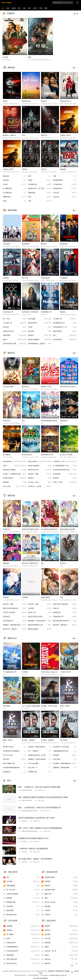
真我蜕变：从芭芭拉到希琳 (40, 759)
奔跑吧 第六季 (21, 943)
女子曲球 (21, 881)
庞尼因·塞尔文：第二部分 (40, 189)
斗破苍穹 (60, 910)
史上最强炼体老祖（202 (65, 466)
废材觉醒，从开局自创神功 (40, 621)
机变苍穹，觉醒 (40, 474)
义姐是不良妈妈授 (21, 894)
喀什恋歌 (40, 331)
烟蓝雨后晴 (65, 612)
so (60, 975)
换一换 (75, 14)
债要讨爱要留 (45, 597)
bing (63, 975)
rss (65, 975)
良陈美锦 (6, 278)
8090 (38, 978)
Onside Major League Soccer (51, 672)
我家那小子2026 (46, 387)
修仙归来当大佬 (40, 470)
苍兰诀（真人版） (60, 902)
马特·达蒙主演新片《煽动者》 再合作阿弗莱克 (35, 859)
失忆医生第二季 (8, 312)
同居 (62, 597)
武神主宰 (63, 563)
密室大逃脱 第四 (21, 959)
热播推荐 (11, 13)
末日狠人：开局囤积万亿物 (15, 474)
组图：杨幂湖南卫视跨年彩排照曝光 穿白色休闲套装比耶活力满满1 (43, 797)
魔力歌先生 (26, 387)
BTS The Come (15, 755)
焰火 (65, 335)
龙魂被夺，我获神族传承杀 (15, 625)
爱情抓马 (44, 101)
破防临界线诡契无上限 (40, 625)
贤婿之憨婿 (15, 335)
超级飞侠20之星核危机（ (65, 604)
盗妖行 (15, 340)
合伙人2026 (15, 486)
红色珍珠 (15, 327)
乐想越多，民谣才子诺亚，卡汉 (51, 706)
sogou (57, 975)
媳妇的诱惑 (21, 910)
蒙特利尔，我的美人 (10, 135)
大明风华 (60, 915)
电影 (8, 8)
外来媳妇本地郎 (60, 890)
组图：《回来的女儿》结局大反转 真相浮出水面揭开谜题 (39, 787)
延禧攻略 (60, 906)
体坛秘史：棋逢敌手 (29, 740)
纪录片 (35, 8)
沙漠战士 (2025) (65, 135)
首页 (3, 8)
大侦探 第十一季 (65, 462)
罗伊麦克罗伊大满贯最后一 (15, 751)
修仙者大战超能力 (40, 340)
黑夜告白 (63, 312)
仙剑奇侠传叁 (65, 340)
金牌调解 (21, 926)
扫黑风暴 (60, 881)
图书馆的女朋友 (21, 915)
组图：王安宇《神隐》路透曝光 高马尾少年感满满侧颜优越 (40, 828)
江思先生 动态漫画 (15, 612)
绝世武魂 (60, 943)
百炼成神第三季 (65, 617)
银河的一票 (40, 612)
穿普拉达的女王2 (66, 101)
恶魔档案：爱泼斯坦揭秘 (65, 768)
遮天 (23, 421)
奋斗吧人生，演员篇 (40, 486)
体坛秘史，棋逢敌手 (48, 740)
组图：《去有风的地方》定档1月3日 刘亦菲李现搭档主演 (39, 808)
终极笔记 (60, 886)
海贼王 (60, 947)
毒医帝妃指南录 (40, 629)
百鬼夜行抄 (7, 421)
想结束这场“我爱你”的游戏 (30, 529)
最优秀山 (40, 478)
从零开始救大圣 (15, 621)
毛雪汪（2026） (65, 482)
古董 (40, 176)
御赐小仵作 (60, 894)
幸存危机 (5, 57)
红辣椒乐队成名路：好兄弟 (40, 755)
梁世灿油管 (64, 421)
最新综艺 (11, 353)
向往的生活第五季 (21, 951)
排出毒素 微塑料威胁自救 (15, 768)
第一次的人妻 (21, 890)
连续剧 (14, 8)
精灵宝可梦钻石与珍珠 (40, 617)
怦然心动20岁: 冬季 (40, 462)
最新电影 (11, 68)
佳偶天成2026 (46, 278)
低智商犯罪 (64, 244)
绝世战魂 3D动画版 (15, 470)
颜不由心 (44, 244)
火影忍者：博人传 (60, 951)
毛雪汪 (15, 466)
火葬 (23, 135)
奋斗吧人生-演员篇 (66, 455)
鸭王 (21, 877)
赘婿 (60, 898)
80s (35, 978)
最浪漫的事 (26, 244)
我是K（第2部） (65, 706)
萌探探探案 (21, 955)
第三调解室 (7, 455)
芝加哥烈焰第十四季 (15, 344)
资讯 (29, 8)
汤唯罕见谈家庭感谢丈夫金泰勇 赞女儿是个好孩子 (37, 818)
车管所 (40, 327)
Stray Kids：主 (40, 768)
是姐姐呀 (15, 482)
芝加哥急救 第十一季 (65, 327)
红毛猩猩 (25, 672)
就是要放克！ (15, 772)
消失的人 (25, 169)
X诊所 (21, 939)
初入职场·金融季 (8, 387)
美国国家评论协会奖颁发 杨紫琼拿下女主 (33, 838)
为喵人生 (65, 608)
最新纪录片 (12, 638)
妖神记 (60, 955)
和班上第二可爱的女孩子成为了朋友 (34, 563)
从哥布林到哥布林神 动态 (65, 470)
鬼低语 (5, 101)
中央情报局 (64, 278)
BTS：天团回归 (40, 751)
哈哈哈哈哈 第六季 (47, 455)
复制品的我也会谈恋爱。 (68, 529)
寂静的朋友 (40, 193)
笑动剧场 (21, 930)
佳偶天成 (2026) (15, 331)
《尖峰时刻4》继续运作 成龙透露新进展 (33, 849)
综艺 (19, 8)
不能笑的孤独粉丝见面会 (49, 421)
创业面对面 (65, 474)
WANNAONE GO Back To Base (70, 387)
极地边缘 (63, 169)
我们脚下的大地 (15, 747)
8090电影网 (44, 978)
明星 (41, 8)
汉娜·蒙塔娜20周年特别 (65, 751)
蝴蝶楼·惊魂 (15, 197)
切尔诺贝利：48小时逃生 (65, 747)
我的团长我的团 (60, 877)
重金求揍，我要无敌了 (65, 625)
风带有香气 (15, 617)
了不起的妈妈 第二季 (10, 672)
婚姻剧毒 (6, 563)
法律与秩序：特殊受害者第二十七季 (34, 312)
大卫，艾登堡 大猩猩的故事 (31, 706)
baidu (53, 975)
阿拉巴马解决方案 (15, 764)
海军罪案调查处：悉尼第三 (40, 344)
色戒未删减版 (21, 886)
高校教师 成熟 (21, 902)
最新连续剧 (12, 210)
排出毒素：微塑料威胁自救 (65, 764)
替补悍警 (15, 180)
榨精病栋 (21, 898)
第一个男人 (15, 319)
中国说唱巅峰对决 (21, 947)
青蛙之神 (44, 135)
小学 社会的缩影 (40, 764)
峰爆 (30, 57)
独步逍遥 (60, 934)
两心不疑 (25, 278)
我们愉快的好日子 (65, 323)
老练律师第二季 (46, 312)
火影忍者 (60, 959)
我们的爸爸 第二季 (15, 462)
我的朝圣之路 (26, 101)
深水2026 (65, 197)
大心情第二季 (65, 319)
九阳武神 (40, 608)
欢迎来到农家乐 (15, 478)
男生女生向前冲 (27, 455)
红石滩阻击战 (40, 184)
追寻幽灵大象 (40, 772)
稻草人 (15, 201)
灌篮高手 (60, 963)
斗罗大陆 (60, 939)
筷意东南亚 (7, 706)
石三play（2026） (40, 482)
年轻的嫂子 (21, 906)
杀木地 (15, 184)
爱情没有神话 (40, 323)
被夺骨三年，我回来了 (15, 629)
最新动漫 (11, 496)
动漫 (24, 8)
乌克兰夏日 (65, 759)
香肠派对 (60, 926)
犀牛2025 (15, 759)
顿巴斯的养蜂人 (65, 180)
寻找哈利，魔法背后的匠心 (40, 747)
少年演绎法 (7, 244)
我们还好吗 (64, 740)
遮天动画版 (40, 319)
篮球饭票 (65, 755)
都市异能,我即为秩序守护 (65, 621)
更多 (75, 68)
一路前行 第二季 (65, 672)
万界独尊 (6, 597)
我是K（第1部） (8, 740)
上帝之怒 (65, 193)
